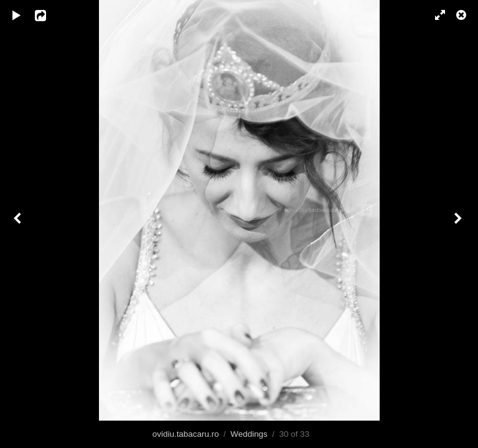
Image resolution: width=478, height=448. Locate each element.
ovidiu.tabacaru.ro (186, 434)
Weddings (249, 434)
